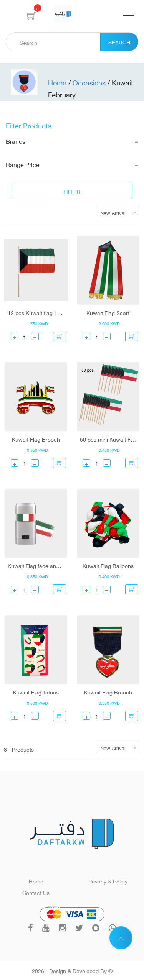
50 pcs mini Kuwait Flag (108, 439)
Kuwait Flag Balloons (108, 565)
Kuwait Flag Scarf (108, 312)
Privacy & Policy (108, 881)
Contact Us (36, 892)
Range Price (72, 164)
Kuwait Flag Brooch (36, 439)
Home (36, 881)
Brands (72, 141)
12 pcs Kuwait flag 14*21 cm (36, 312)
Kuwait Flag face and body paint (36, 565)
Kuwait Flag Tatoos (36, 692)
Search (119, 42)
